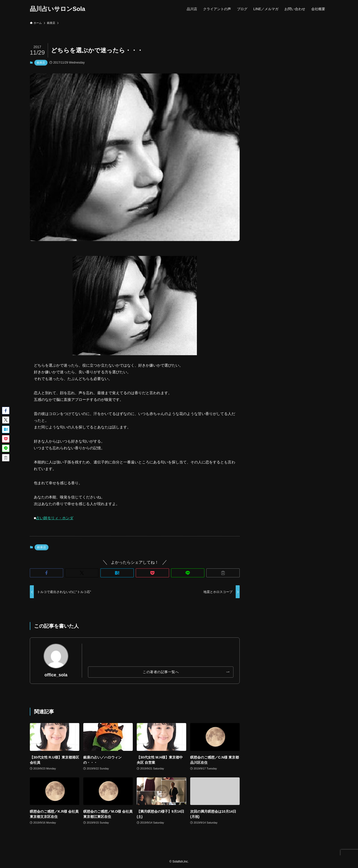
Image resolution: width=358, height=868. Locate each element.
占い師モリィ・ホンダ (55, 518)
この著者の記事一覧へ (161, 672)
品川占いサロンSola (58, 9)
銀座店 (41, 63)
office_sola (56, 675)
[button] (46, 573)
